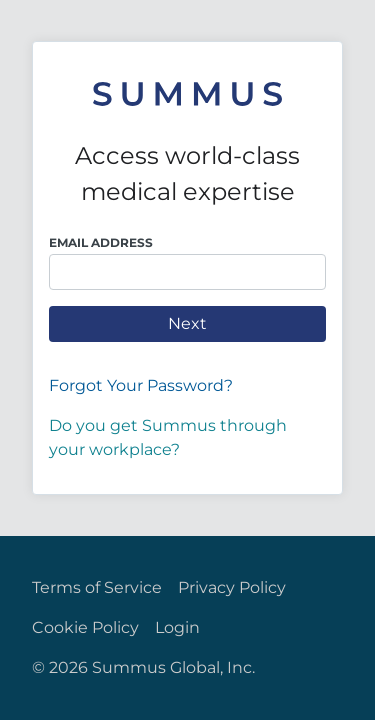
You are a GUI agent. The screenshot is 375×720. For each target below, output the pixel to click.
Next (187, 323)
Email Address (101, 242)
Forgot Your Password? (141, 385)
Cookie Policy (85, 627)
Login (177, 627)
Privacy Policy (232, 587)
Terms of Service (97, 587)
